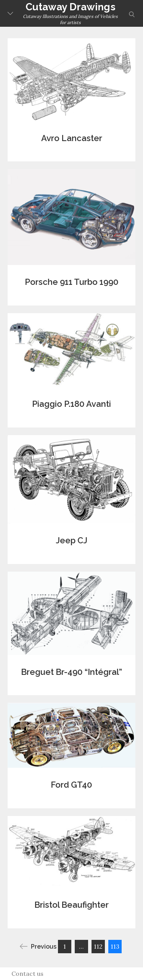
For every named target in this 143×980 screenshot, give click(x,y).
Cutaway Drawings (71, 7)
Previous (38, 946)
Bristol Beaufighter (71, 905)
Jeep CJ (71, 540)
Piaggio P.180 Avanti (71, 404)
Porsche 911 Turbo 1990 (72, 282)
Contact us (27, 973)
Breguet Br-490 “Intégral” (71, 672)
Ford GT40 (71, 785)
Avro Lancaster (72, 138)
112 (98, 946)
